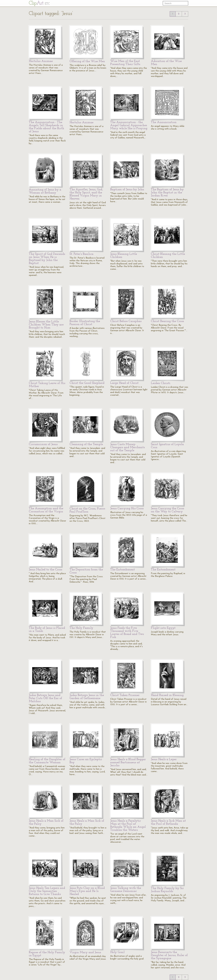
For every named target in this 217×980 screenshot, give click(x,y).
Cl (39, 3)
